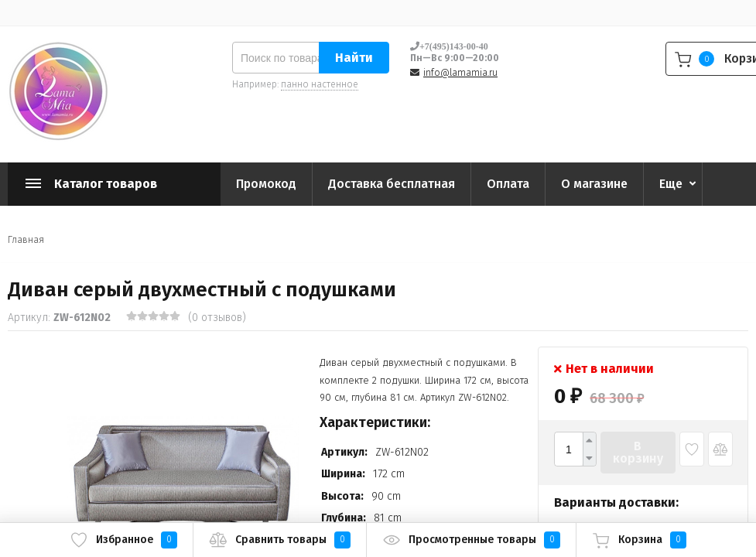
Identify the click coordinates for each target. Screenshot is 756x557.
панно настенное (320, 84)
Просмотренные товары (471, 540)
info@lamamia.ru (460, 73)
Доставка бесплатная (392, 184)
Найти (354, 58)
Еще (671, 184)
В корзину (638, 452)
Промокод (266, 184)
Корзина (639, 540)
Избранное (123, 540)
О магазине (594, 184)
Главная (26, 240)
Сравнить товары (280, 540)
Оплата (508, 184)
